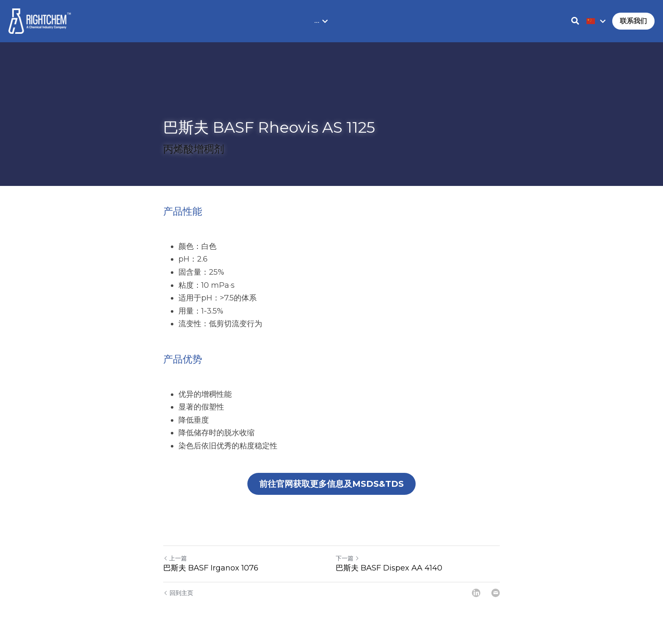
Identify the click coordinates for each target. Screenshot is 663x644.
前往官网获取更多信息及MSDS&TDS (331, 484)
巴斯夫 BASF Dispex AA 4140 (389, 568)
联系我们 (633, 21)
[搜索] (575, 21)
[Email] (496, 593)
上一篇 (175, 558)
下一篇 (348, 558)
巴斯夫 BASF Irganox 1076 (211, 568)
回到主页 (178, 593)
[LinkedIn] (476, 593)
